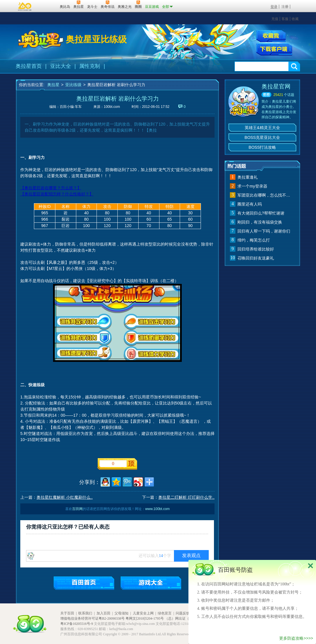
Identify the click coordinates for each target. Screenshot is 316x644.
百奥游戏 (25, 6)
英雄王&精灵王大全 (262, 128)
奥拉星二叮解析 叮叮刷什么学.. (186, 497)
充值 (275, 19)
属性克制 (90, 66)
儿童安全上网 (143, 613)
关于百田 (67, 613)
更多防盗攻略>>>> (296, 638)
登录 (274, 7)
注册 (285, 7)
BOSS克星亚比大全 (263, 137)
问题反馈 (183, 613)
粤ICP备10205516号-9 (77, 624)
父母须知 (121, 613)
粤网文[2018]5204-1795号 (145, 618)
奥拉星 (53, 85)
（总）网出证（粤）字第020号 (188, 618)
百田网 (47, 6)
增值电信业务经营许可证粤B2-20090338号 (92, 618)
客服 (285, 19)
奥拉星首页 (29, 66)
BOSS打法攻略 (263, 147)
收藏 (295, 19)
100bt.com (112, 107)
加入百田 (103, 613)
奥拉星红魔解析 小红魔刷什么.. (65, 497)
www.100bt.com (158, 509)
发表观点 (191, 555)
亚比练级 (73, 85)
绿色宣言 (165, 613)
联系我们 (85, 613)
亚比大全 (61, 66)
